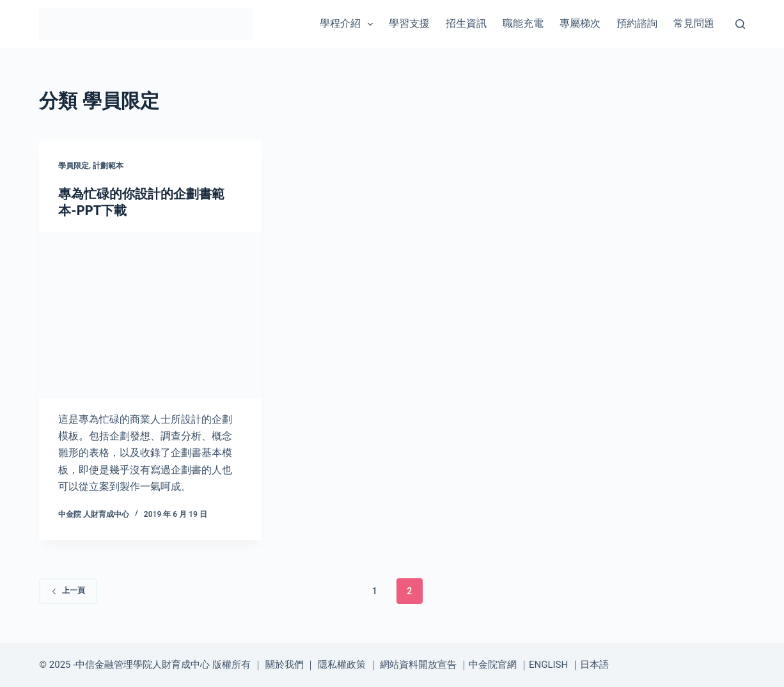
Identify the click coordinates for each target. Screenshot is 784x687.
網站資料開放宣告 (418, 665)
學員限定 (74, 166)
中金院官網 (493, 665)
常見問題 (694, 23)
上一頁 (68, 590)
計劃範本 (108, 166)
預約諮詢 (637, 23)
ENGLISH (548, 665)
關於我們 (285, 665)
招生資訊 (466, 23)
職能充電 (523, 23)
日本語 (594, 665)
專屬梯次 (580, 23)
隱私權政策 (342, 665)
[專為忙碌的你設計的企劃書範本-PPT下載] (150, 315)
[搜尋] (740, 24)
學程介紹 (349, 24)
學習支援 (409, 23)
